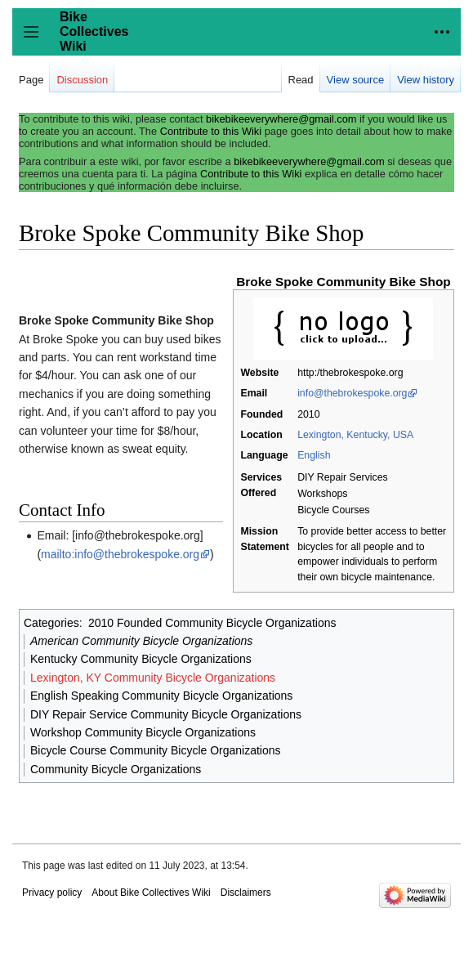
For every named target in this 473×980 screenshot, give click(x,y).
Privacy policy (52, 893)
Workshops (322, 494)
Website (259, 373)
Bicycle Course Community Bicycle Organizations (156, 750)
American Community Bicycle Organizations (141, 641)
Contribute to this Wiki (211, 131)
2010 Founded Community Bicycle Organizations (212, 623)
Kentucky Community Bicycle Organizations (141, 659)
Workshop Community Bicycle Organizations (143, 732)
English (314, 455)
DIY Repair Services (343, 477)
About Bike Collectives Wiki (151, 893)
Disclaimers (246, 893)
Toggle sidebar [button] (36, 40)
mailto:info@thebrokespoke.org (120, 554)
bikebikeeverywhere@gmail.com (281, 119)
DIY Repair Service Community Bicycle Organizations (166, 714)
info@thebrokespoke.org (352, 393)
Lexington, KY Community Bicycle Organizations (153, 678)
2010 (308, 414)
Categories (51, 623)
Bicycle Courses (333, 510)
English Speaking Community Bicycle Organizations (161, 696)
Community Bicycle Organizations (116, 769)
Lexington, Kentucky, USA (355, 435)
